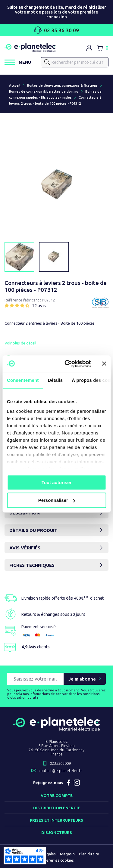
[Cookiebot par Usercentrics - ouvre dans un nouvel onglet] (67, 364)
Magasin (67, 854)
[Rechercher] (75, 62)
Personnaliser (57, 500)
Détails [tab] (55, 380)
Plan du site (89, 854)
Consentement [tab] (23, 380)
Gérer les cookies (59, 860)
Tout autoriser (57, 482)
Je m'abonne (82, 679)
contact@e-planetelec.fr (60, 771)
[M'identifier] (89, 48)
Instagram (77, 783)
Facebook (68, 783)
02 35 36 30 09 (56, 30)
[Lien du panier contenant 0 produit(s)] (103, 48)
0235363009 (60, 763)
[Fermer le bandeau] (104, 364)
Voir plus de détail (20, 343)
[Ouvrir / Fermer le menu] (18, 62)
